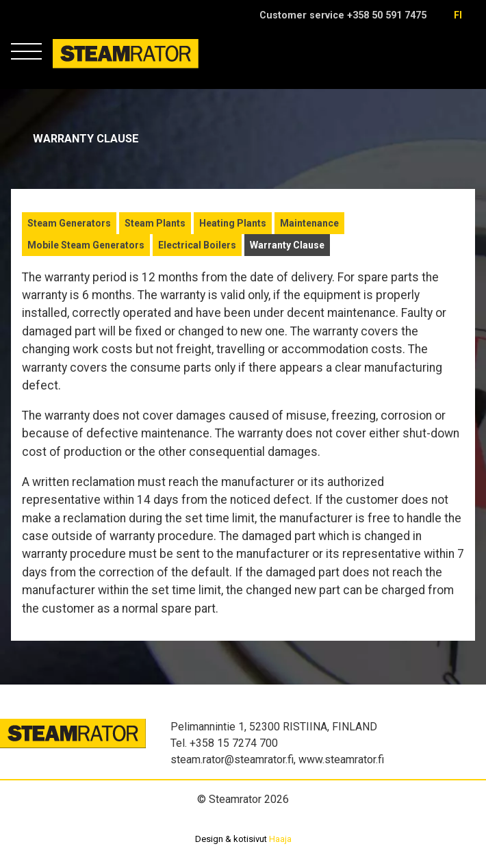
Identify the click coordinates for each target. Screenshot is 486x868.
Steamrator (79, 68)
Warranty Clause (287, 245)
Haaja (280, 839)
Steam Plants (155, 223)
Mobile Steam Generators (86, 245)
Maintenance (309, 223)
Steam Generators (69, 223)
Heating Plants (233, 223)
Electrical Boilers (197, 245)
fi (458, 15)
